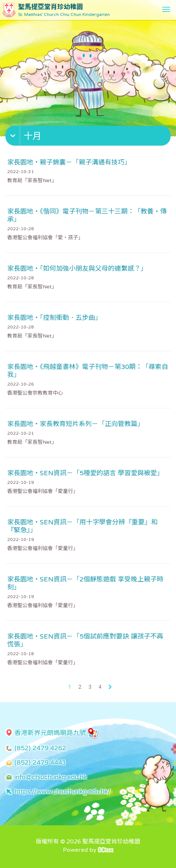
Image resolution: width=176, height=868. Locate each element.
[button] (89, 137)
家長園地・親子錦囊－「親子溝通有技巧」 (69, 162)
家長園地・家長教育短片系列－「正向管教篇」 (76, 424)
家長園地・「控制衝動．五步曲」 (54, 318)
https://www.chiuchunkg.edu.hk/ (63, 791)
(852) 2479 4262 (40, 748)
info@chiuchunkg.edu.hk (51, 777)
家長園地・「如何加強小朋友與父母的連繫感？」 (77, 268)
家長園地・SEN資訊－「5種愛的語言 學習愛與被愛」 (85, 473)
